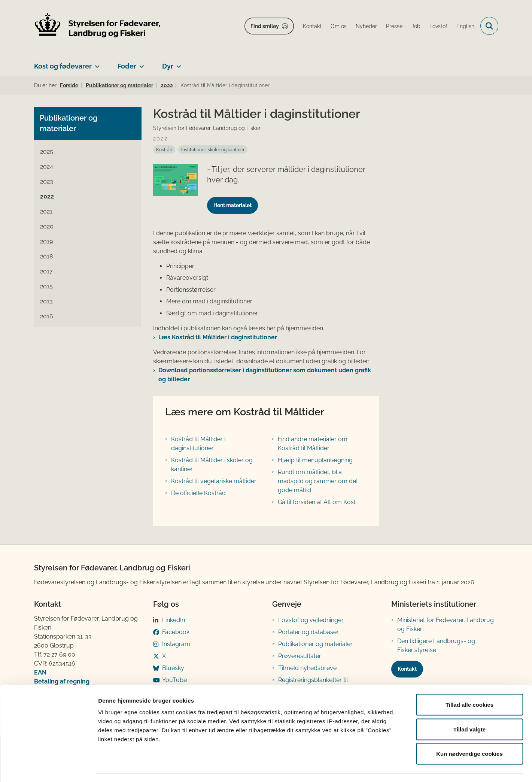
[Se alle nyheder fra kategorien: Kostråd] (164, 149)
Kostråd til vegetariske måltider (214, 481)
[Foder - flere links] (140, 63)
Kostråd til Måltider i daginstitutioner (198, 444)
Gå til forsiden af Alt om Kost (317, 502)
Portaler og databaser (308, 632)
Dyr (168, 66)
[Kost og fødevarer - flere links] (96, 63)
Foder (127, 66)
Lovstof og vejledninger (311, 620)
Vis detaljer (389, 767)
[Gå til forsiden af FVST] (98, 26)
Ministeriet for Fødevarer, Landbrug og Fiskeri (446, 625)
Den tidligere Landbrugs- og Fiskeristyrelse (436, 645)
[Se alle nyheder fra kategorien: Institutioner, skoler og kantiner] (213, 149)
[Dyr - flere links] (177, 63)
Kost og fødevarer (63, 66)
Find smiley (265, 26)
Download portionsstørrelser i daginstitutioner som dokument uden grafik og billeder (265, 375)
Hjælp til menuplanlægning (315, 460)
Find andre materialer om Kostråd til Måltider (313, 444)
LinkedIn (174, 620)
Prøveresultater (300, 656)
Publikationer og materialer (315, 644)
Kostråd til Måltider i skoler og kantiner (212, 465)
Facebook (176, 632)
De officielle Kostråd (198, 493)
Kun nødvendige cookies (469, 733)
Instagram (176, 644)
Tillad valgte (469, 708)
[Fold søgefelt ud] (489, 26)
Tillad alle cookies (469, 684)
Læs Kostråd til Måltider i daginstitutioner (218, 337)
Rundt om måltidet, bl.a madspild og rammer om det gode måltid (318, 481)
